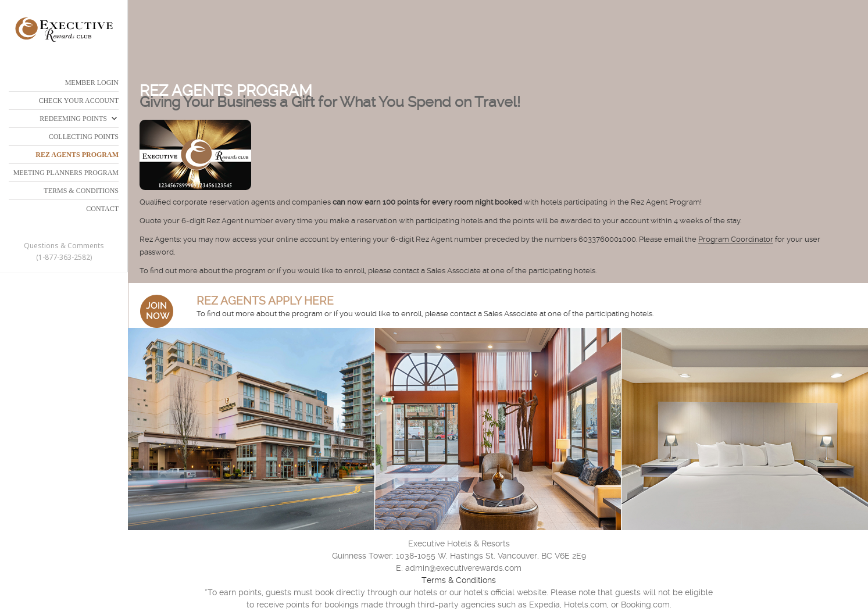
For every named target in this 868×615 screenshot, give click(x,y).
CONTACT (102, 209)
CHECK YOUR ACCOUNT (78, 101)
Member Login (92, 83)
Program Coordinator (736, 239)
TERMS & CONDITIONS (81, 191)
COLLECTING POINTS (84, 137)
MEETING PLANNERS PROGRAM (66, 173)
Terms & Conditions (459, 580)
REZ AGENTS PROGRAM (77, 155)
